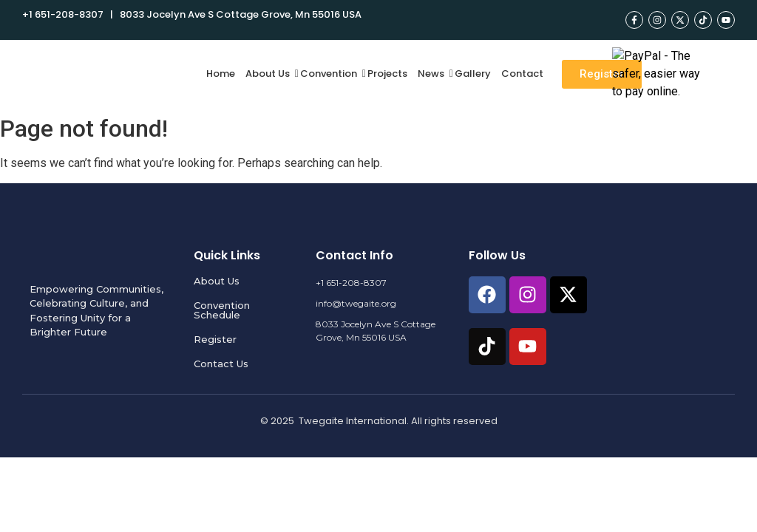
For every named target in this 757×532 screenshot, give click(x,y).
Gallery (473, 74)
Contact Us (221, 364)
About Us (269, 74)
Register (215, 339)
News (433, 74)
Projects (387, 74)
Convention (330, 74)
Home (221, 74)
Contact (522, 74)
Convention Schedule (222, 310)
